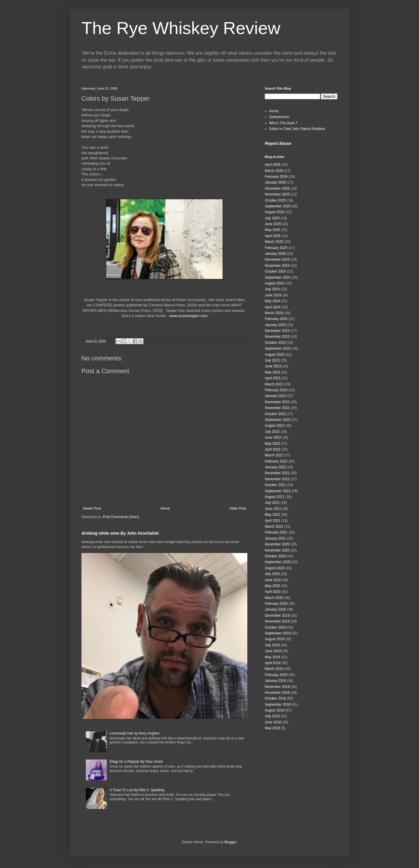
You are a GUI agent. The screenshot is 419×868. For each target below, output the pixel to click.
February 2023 (276, 390)
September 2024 (278, 278)
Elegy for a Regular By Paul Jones (136, 762)
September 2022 (278, 420)
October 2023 (275, 343)
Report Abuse (278, 143)
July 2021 (272, 503)
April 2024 (273, 307)
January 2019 (275, 681)
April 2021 (273, 521)
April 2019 (273, 663)
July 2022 (272, 432)
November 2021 (277, 479)
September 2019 (278, 633)
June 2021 (273, 509)
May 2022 (272, 444)
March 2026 (274, 171)
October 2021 (275, 485)
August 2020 (275, 568)
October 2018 (275, 698)
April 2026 (273, 165)
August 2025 (275, 212)
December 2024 (277, 259)
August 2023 (275, 355)
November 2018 (277, 693)
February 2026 (276, 177)
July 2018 (272, 716)
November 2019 (277, 621)
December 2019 (277, 616)
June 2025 (273, 224)
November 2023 (277, 337)
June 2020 (273, 580)
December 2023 (277, 331)
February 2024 (276, 319)
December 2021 (277, 473)
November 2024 (277, 266)
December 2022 (277, 402)
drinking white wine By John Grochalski (120, 533)
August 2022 (275, 426)
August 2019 (275, 639)
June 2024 (273, 295)
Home (165, 508)
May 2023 (272, 372)
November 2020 (277, 550)
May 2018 (272, 728)
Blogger (230, 842)
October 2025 (275, 200)
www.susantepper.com (188, 316)
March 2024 (274, 313)
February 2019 (276, 675)
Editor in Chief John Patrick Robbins (297, 129)
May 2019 (272, 657)
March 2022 (274, 455)
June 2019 (273, 651)
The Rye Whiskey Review (181, 28)
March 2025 (274, 242)
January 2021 (275, 538)
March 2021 (274, 527)
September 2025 (278, 206)
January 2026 (275, 182)
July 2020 (272, 574)
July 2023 (272, 360)
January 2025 (275, 254)
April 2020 (273, 592)
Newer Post (92, 508)
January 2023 (275, 396)
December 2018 (277, 687)
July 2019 (272, 645)
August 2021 (275, 497)
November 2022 (277, 408)
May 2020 (272, 586)
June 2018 (273, 722)
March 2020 (274, 598)
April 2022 (273, 449)
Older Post (238, 508)
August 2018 (275, 710)
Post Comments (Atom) (121, 517)
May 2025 (272, 230)
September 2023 (278, 348)
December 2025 (277, 188)
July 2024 (272, 289)
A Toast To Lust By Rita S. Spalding (137, 790)
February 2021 (276, 532)
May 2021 (272, 515)
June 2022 (273, 437)
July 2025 (272, 218)
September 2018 (278, 705)
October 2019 (275, 627)
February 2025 (276, 248)
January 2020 (275, 609)
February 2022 (276, 461)
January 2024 (275, 325)
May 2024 (272, 301)
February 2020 (276, 604)
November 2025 (277, 194)
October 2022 (275, 414)
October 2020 (275, 556)
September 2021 (278, 491)
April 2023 (273, 378)
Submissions (279, 117)
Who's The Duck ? (283, 123)
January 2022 (275, 467)
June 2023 (273, 366)
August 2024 (275, 283)
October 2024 (275, 271)
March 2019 (274, 669)
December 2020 (277, 544)
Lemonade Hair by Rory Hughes (135, 733)
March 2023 (274, 384)
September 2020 (278, 562)
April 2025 (273, 236)
